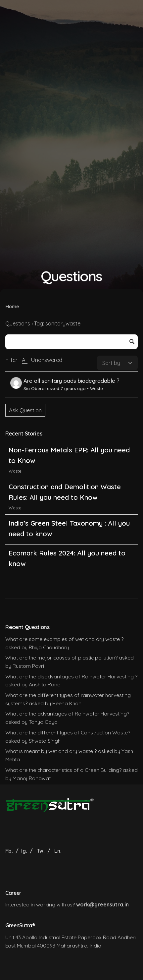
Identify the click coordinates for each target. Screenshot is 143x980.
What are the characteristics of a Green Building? (63, 770)
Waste (96, 388)
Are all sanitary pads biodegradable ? (71, 381)
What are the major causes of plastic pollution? (61, 658)
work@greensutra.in (102, 904)
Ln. (58, 851)
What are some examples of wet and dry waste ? (64, 639)
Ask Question (25, 410)
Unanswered (47, 360)
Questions (18, 323)
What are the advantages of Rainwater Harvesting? (67, 714)
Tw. (41, 851)
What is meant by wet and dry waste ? (51, 751)
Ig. (24, 851)
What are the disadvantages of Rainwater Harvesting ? (71, 676)
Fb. (10, 851)
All (25, 360)
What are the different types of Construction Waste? (68, 732)
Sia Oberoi (28, 388)
